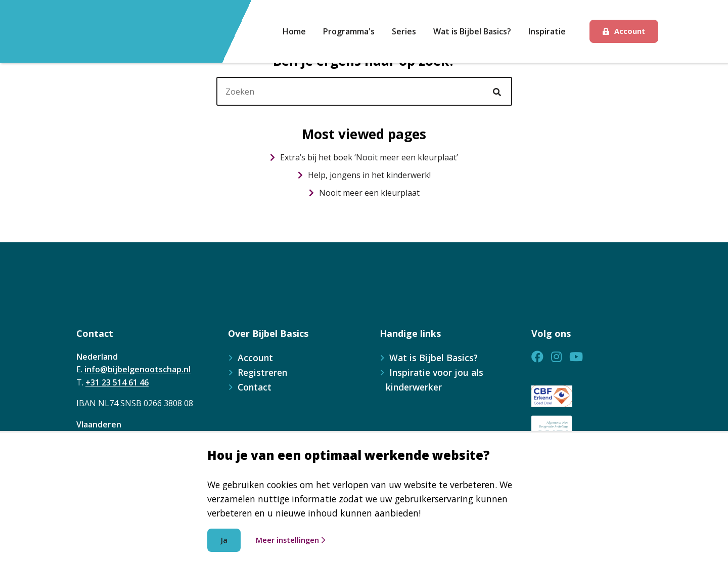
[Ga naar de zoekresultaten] (498, 92)
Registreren (262, 372)
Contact (255, 387)
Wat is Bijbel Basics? (434, 358)
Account (630, 31)
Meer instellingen (290, 540)
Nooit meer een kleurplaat (364, 193)
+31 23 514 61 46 (117, 382)
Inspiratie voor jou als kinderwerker (435, 380)
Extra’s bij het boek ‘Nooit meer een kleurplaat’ (364, 157)
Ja (224, 540)
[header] (364, 92)
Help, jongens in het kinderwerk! (364, 175)
